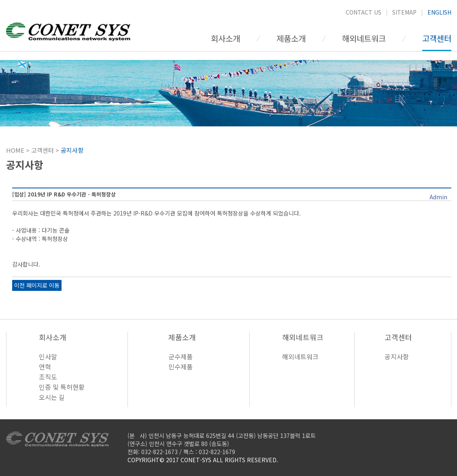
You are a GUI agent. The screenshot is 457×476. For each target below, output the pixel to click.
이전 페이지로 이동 (37, 285)
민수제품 (181, 367)
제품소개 (291, 38)
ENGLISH (439, 12)
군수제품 (181, 356)
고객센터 (437, 38)
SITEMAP (404, 12)
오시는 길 (52, 397)
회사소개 (225, 38)
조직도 (48, 377)
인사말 (48, 356)
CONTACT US (363, 12)
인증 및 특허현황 (62, 387)
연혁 (45, 367)
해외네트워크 (364, 38)
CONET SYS (68, 33)
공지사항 (397, 356)
